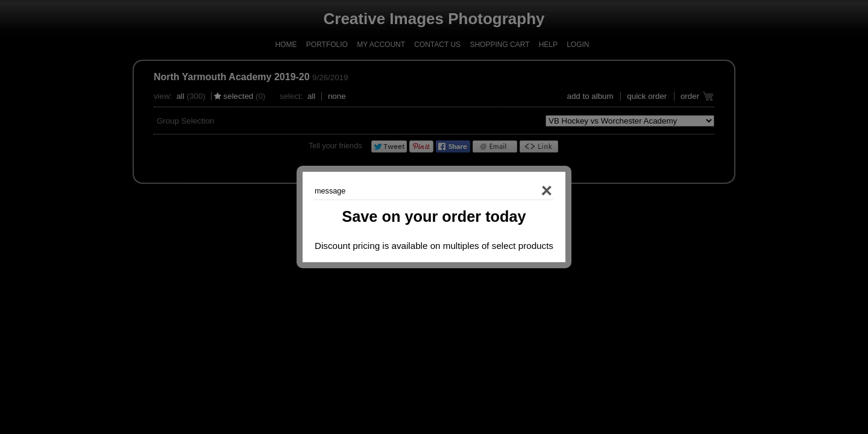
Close (529, 191)
